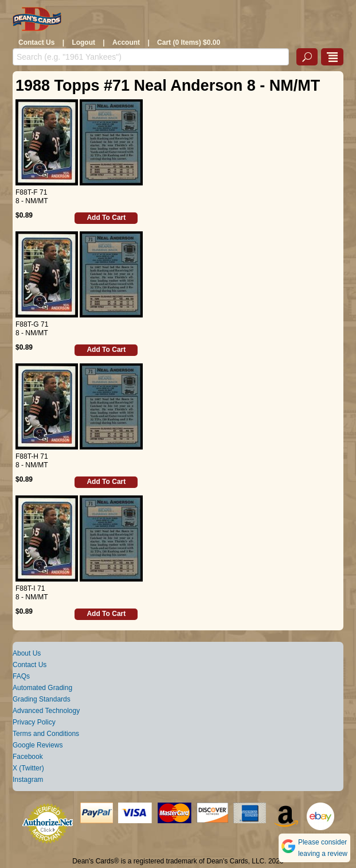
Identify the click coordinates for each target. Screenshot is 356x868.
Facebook (28, 757)
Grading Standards (42, 699)
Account (126, 42)
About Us (27, 653)
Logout (83, 42)
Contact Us (36, 42)
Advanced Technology (46, 711)
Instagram (28, 780)
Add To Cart (106, 218)
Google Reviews (38, 745)
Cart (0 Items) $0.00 (189, 42)
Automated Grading (42, 688)
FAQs (21, 676)
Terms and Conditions (46, 734)
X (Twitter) (28, 768)
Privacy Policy (34, 722)
